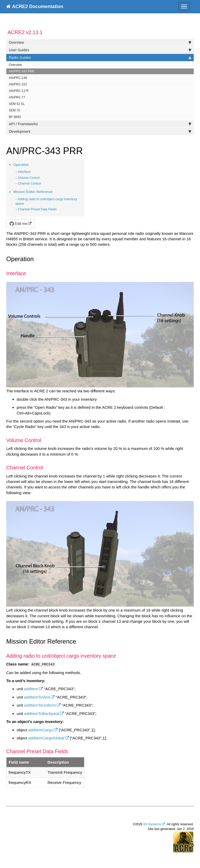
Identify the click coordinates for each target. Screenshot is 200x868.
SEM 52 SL (17, 104)
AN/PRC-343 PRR (22, 71)
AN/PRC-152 (18, 84)
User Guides (100, 50)
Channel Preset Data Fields (37, 209)
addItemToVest (37, 697)
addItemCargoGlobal (46, 738)
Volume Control (29, 178)
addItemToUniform (40, 705)
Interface (24, 172)
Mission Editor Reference (33, 192)
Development (100, 131)
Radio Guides (100, 58)
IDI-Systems (152, 824)
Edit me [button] (18, 224)
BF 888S (15, 117)
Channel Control (29, 184)
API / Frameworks (100, 124)
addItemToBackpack (42, 713)
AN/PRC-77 (17, 97)
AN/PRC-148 (18, 78)
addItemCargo (40, 730)
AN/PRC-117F (19, 91)
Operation (21, 165)
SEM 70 (14, 110)
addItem (31, 689)
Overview (100, 42)
